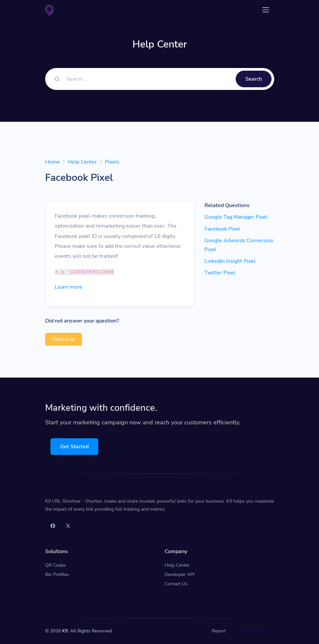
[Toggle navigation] (266, 10)
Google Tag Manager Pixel (236, 217)
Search (254, 79)
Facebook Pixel (222, 229)
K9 (65, 631)
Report (219, 631)
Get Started (74, 447)
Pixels (112, 162)
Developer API (180, 574)
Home (52, 162)
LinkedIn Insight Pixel (230, 261)
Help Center (82, 162)
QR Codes (56, 565)
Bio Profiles (57, 574)
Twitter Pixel (220, 273)
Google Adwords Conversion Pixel (239, 245)
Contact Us (176, 584)
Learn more (69, 287)
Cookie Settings (253, 631)
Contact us (64, 339)
